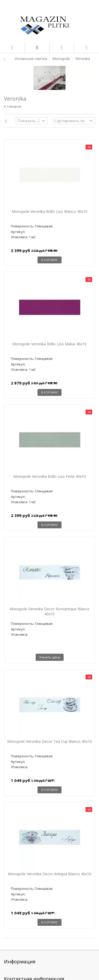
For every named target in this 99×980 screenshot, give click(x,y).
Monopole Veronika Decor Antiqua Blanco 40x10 (50, 874)
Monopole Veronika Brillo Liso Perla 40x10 (49, 476)
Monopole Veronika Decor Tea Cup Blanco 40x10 (49, 741)
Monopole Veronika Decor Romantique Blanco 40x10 (49, 611)
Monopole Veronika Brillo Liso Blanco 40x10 (49, 211)
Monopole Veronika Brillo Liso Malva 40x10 (49, 344)
